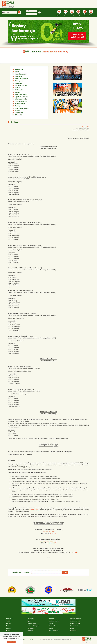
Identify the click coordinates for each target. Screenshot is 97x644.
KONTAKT (75, 552)
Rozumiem (11, 642)
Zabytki (17, 92)
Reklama (9, 628)
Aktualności (19, 69)
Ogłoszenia (9, 619)
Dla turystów (19, 81)
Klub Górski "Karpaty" (22, 108)
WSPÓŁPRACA (34, 510)
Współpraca (19, 113)
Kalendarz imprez (21, 74)
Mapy (8, 626)
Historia (18, 88)
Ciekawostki (19, 90)
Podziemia (18, 83)
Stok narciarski (20, 104)
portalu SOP (53, 543)
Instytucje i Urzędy (21, 85)
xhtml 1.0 (66, 640)
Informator (18, 76)
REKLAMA (18, 115)
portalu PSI (52, 533)
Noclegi (18, 106)
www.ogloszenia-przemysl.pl (48, 541)
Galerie (8, 621)
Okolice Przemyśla (21, 99)
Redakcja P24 (86, 127)
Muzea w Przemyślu (21, 79)
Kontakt (18, 110)
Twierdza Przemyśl (21, 94)
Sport (17, 72)
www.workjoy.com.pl (49, 532)
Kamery (8, 623)
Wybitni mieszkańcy (21, 97)
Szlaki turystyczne (21, 101)
